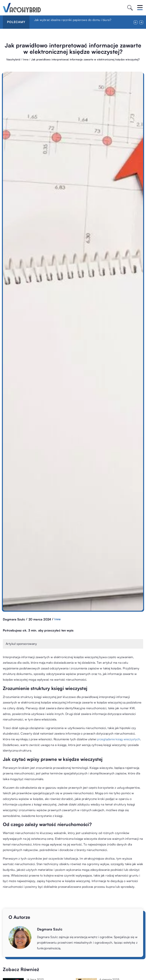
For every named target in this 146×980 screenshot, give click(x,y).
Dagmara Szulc (14, 619)
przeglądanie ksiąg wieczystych (119, 739)
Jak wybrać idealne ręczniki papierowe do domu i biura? (73, 20)
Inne (58, 619)
